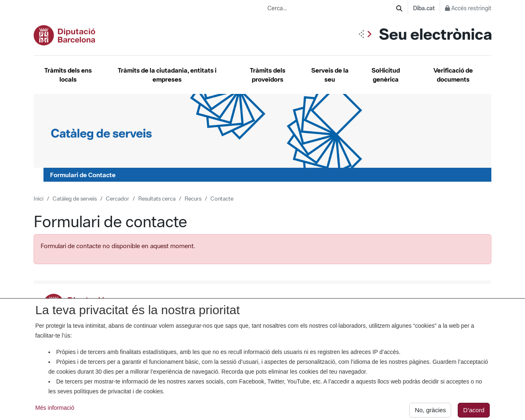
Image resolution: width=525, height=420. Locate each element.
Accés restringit (468, 8)
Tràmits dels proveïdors (268, 75)
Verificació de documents (453, 75)
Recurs (193, 199)
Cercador (118, 199)
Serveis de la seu (330, 75)
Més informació (55, 411)
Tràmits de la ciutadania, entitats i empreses (167, 75)
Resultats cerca (157, 199)
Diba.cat (424, 8)
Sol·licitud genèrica (386, 75)
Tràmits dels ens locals (68, 75)
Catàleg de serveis (75, 199)
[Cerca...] (332, 8)
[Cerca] (399, 8)
